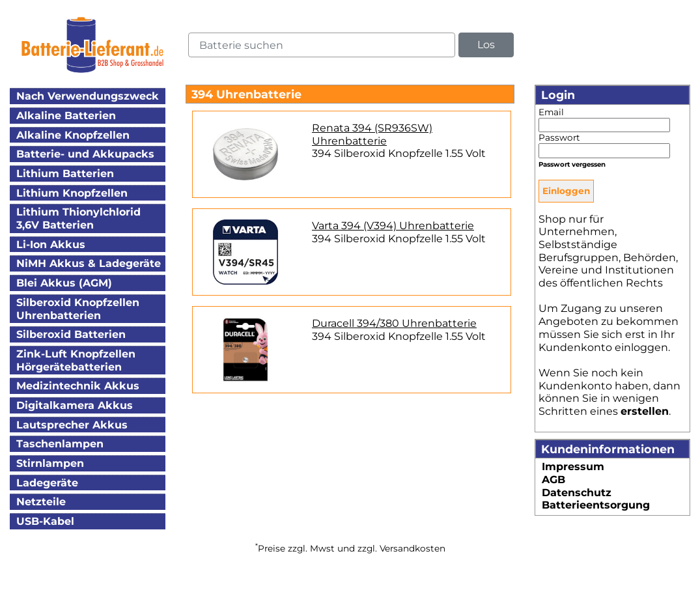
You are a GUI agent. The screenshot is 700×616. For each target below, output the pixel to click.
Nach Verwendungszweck (88, 96)
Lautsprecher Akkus (72, 425)
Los (486, 45)
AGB (553, 480)
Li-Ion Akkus (51, 245)
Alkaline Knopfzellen (73, 135)
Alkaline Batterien (66, 116)
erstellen (645, 411)
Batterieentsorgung (596, 505)
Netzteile (41, 502)
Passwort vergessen (572, 164)
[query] (322, 45)
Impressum (573, 467)
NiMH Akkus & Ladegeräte (89, 263)
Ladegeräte (47, 483)
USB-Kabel (45, 521)
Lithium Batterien (65, 174)
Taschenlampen (60, 444)
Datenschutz (577, 493)
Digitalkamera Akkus (75, 405)
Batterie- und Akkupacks (85, 154)
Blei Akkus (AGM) (64, 283)
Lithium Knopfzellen (72, 193)
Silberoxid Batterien (71, 334)
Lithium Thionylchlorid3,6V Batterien (78, 218)
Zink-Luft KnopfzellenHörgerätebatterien (76, 360)
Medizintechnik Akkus (78, 386)
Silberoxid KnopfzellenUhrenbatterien (78, 309)
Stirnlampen (50, 463)
